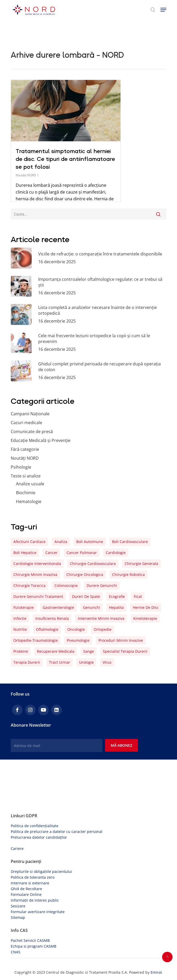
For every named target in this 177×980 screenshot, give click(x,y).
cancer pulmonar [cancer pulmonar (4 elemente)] (82, 553)
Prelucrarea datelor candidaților (39, 837)
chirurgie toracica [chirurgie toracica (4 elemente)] (29, 585)
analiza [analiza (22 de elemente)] (61, 542)
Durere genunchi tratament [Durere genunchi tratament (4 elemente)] (38, 596)
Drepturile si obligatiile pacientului (41, 871)
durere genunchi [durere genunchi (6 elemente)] (102, 585)
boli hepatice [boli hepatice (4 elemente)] (25, 553)
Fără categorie (25, 449)
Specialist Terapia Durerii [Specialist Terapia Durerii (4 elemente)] (125, 651)
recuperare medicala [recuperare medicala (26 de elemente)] (56, 651)
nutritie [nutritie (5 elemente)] (20, 629)
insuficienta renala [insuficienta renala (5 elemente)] (52, 618)
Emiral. (157, 972)
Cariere (17, 848)
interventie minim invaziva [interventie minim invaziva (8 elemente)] (101, 618)
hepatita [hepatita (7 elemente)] (116, 607)
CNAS (16, 952)
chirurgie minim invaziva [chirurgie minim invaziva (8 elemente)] (35, 574)
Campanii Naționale (30, 414)
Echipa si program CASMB (34, 946)
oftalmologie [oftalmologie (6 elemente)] (47, 629)
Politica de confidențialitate (35, 826)
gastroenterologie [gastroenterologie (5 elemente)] (58, 607)
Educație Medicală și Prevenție (41, 440)
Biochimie (26, 493)
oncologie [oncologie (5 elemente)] (76, 629)
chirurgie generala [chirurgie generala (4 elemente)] (141, 564)
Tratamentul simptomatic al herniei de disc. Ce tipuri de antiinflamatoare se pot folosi (65, 159)
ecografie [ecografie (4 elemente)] (117, 596)
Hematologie (29, 501)
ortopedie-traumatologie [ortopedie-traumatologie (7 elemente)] (36, 640)
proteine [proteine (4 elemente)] (21, 651)
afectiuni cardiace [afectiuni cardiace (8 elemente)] (29, 542)
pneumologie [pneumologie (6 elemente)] (78, 640)
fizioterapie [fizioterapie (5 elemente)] (24, 607)
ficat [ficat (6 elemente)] (138, 596)
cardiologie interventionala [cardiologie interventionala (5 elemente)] (37, 564)
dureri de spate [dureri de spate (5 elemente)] (86, 596)
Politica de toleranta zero (33, 877)
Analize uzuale (30, 484)
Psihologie (21, 467)
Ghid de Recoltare (26, 889)
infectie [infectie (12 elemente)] (20, 618)
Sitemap (18, 917)
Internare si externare (30, 883)
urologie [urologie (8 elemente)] (86, 662)
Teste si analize (26, 476)
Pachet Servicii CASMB (30, 940)
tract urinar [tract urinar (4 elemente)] (60, 662)
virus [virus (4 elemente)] (107, 662)
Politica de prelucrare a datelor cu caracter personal (57, 832)
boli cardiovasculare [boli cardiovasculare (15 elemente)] (130, 542)
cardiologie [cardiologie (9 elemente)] (116, 553)
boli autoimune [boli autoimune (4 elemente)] (90, 542)
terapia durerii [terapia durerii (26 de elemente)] (27, 662)
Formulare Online (26, 894)
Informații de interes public (35, 900)
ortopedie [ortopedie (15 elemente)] (103, 629)
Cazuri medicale (26, 423)
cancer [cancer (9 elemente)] (51, 553)
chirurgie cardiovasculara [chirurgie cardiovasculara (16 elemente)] (93, 564)
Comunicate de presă (32, 431)
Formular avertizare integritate (38, 912)
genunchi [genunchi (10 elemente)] (92, 607)
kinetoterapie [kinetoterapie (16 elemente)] (145, 618)
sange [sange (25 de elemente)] (89, 651)
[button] (163, 10)
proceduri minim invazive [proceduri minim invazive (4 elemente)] (121, 640)
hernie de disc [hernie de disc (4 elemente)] (146, 607)
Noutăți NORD (26, 175)
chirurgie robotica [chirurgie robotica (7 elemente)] (128, 574)
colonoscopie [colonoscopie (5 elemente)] (66, 585)
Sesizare (18, 906)
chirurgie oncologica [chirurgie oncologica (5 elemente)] (85, 574)
